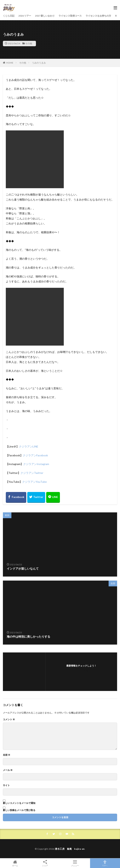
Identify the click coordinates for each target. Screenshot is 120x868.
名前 (7, 755)
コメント (9, 719)
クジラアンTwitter (32, 473)
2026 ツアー (25, 16)
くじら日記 (9, 16)
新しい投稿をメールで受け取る (19, 810)
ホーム (15, 863)
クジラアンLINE (29, 446)
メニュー (75, 863)
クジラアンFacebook (35, 455)
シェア (45, 863)
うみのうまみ (39, 63)
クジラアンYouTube (34, 482)
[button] (35, 159)
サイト (6, 785)
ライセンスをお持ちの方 (98, 16)
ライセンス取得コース (70, 16)
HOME (10, 63)
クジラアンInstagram (36, 464)
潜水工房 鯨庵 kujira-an (70, 849)
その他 (29, 43)
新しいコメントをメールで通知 (19, 803)
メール (8, 770)
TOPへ (105, 863)
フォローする (81, 670)
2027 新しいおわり (45, 16)
